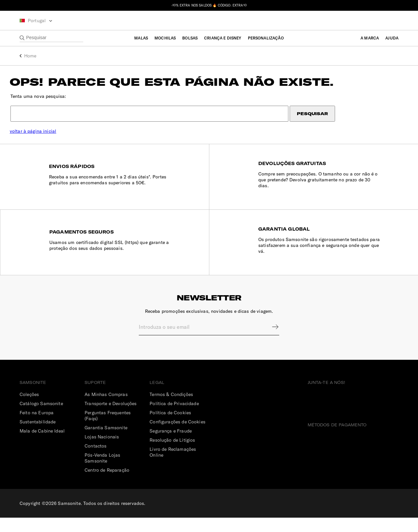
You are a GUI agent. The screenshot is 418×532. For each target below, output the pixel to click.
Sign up (271, 341)
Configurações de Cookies (177, 436)
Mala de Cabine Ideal (42, 445)
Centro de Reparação (107, 484)
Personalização (266, 38)
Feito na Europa (37, 427)
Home (30, 56)
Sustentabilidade (38, 436)
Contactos (96, 460)
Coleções (29, 409)
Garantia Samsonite (106, 442)
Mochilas (165, 38)
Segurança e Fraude (171, 445)
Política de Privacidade (174, 418)
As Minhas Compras (106, 409)
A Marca (370, 38)
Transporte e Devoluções (111, 418)
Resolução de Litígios (172, 454)
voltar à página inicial (43, 136)
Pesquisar (308, 119)
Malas (141, 38)
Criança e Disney (223, 38)
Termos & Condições (171, 409)
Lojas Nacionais (102, 451)
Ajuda (392, 38)
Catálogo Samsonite (41, 418)
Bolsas (190, 38)
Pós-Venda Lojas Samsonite (102, 472)
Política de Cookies (170, 427)
